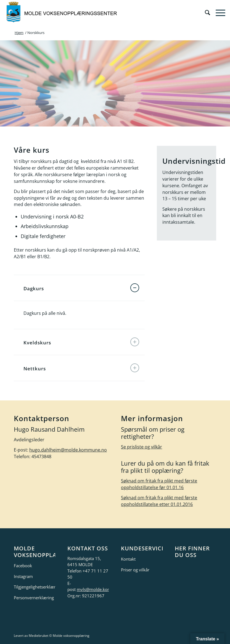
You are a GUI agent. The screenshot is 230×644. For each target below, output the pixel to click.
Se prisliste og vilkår (142, 447)
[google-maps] (195, 583)
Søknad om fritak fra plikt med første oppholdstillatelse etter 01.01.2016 (159, 501)
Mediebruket (39, 636)
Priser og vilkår (135, 570)
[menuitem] (205, 12)
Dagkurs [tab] (81, 288)
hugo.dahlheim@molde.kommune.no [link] (68, 450)
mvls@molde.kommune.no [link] (103, 589)
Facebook (23, 566)
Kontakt (128, 559)
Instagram (23, 576)
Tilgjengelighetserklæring (35, 587)
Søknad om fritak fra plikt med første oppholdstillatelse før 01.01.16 (159, 484)
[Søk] (205, 12)
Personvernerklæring (34, 598)
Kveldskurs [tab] (81, 342)
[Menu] (218, 12)
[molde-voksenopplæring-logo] (62, 12)
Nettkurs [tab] (81, 368)
